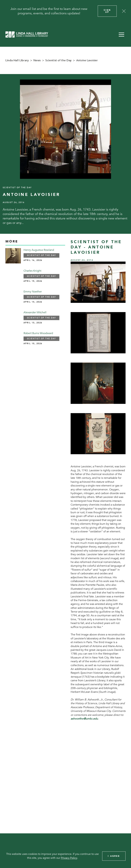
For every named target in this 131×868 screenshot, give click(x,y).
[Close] (124, 11)
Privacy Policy (69, 858)
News (37, 60)
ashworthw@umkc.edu (84, 719)
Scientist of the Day (59, 60)
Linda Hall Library (17, 60)
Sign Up (107, 11)
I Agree (114, 856)
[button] (121, 34)
